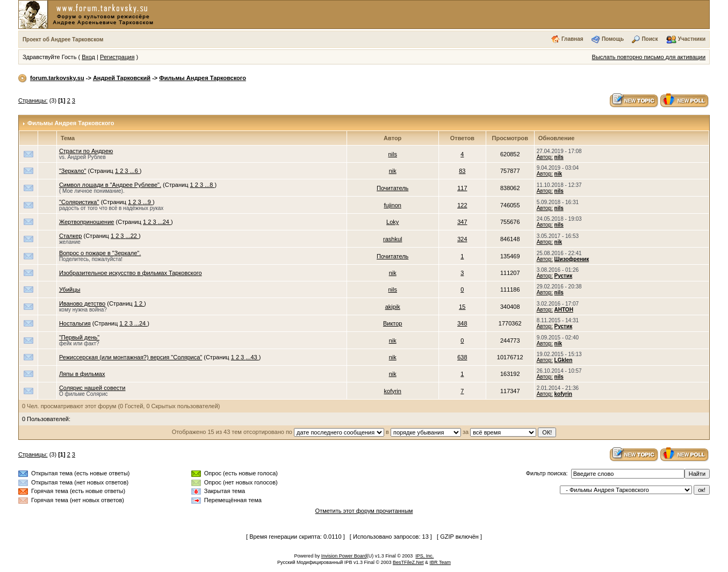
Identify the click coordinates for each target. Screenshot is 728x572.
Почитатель (392, 188)
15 (462, 307)
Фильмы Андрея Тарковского (203, 78)
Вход (88, 57)
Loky (392, 222)
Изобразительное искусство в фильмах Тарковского (131, 273)
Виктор (393, 323)
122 (462, 205)
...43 (252, 357)
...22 (132, 236)
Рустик (564, 276)
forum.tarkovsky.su (57, 78)
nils (392, 154)
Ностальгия (75, 323)
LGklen (564, 360)
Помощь (613, 39)
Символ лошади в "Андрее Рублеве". (110, 185)
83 (462, 171)
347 (462, 222)
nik (393, 171)
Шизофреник (572, 259)
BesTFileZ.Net (408, 562)
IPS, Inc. (424, 556)
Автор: (545, 157)
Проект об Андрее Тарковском (63, 39)
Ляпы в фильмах (82, 374)
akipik (393, 307)
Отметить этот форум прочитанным (364, 511)
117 (462, 188)
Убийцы (70, 289)
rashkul (392, 239)
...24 (164, 222)
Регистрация (117, 57)
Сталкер (71, 236)
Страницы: (33, 100)
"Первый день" (79, 337)
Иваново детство (82, 303)
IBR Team (440, 562)
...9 (148, 202)
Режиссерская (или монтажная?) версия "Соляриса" (131, 357)
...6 (135, 171)
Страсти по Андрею (86, 151)
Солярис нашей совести (92, 388)
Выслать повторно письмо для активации (649, 57)
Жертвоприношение (87, 222)
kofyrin (393, 391)
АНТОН (564, 310)
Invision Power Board (344, 556)
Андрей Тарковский (122, 78)
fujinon (393, 205)
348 (462, 323)
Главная (572, 39)
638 (462, 357)
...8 (210, 185)
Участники (692, 39)
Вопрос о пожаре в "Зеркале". (100, 253)
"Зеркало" (73, 171)
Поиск (650, 39)
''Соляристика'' (79, 202)
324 (462, 239)
